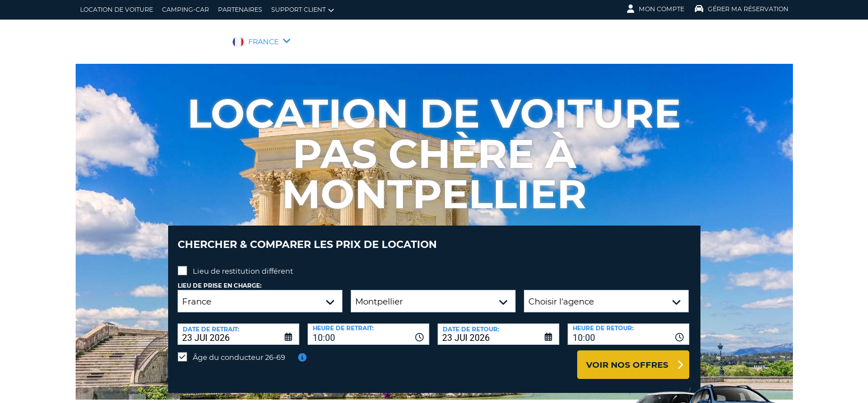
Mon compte (656, 9)
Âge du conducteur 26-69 (239, 349)
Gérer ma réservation (742, 9)
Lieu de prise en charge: (220, 277)
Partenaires (240, 10)
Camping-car (185, 10)
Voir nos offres (627, 356)
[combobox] (368, 326)
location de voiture (117, 10)
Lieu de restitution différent (243, 263)
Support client (303, 10)
